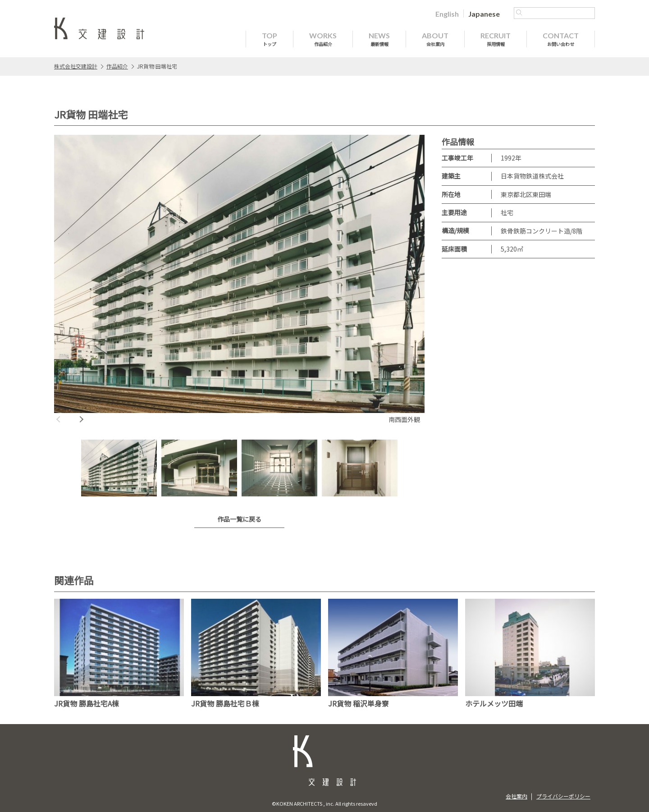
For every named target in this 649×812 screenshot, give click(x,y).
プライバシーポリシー (563, 796)
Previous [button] (59, 419)
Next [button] (81, 419)
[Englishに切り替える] (447, 14)
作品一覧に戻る (239, 519)
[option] (239, 280)
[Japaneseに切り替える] (484, 14)
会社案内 (516, 796)
